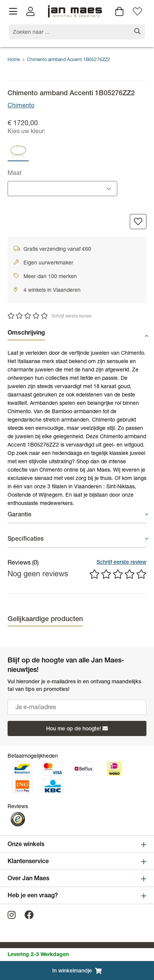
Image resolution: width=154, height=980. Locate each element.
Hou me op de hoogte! (77, 729)
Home (14, 60)
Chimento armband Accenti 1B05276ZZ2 (68, 60)
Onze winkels (77, 845)
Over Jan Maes (77, 879)
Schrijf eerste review (72, 316)
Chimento (21, 106)
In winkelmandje (77, 971)
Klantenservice (77, 862)
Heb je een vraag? (77, 896)
